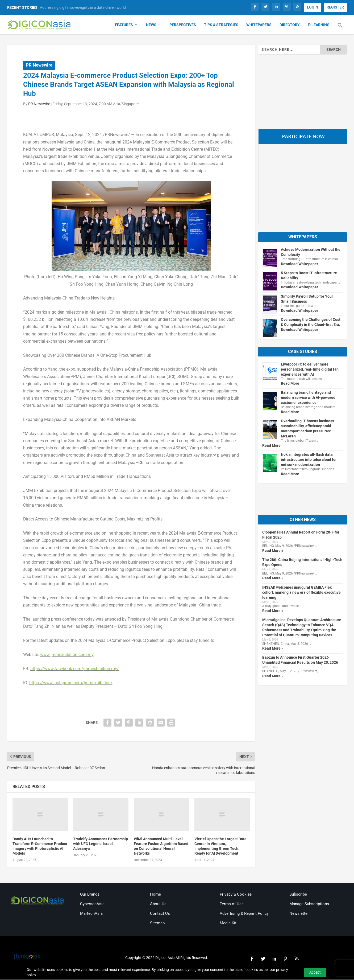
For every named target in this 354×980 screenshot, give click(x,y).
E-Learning (319, 26)
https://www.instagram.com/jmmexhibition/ (71, 683)
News (151, 26)
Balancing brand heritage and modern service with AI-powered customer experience (308, 398)
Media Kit (228, 924)
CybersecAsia (92, 904)
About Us (158, 904)
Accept (315, 972)
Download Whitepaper (299, 264)
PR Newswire (39, 66)
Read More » (273, 551)
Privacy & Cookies (236, 895)
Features (124, 26)
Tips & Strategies (221, 26)
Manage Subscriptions (309, 904)
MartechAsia (91, 914)
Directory (290, 26)
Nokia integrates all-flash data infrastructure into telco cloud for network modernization (309, 460)
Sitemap (157, 924)
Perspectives (183, 26)
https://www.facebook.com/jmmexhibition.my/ (75, 669)
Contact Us (160, 914)
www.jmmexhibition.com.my (67, 655)
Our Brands (90, 895)
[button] (340, 29)
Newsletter (299, 914)
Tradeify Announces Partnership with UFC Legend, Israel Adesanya (101, 844)
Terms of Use (232, 904)
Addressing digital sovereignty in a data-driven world (83, 7)
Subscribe (298, 895)
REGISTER (335, 7)
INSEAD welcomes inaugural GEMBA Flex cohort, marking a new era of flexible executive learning (301, 593)
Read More (290, 384)
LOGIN (313, 7)
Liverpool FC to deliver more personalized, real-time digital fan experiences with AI (310, 370)
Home (155, 895)
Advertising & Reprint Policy (244, 914)
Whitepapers (259, 26)
